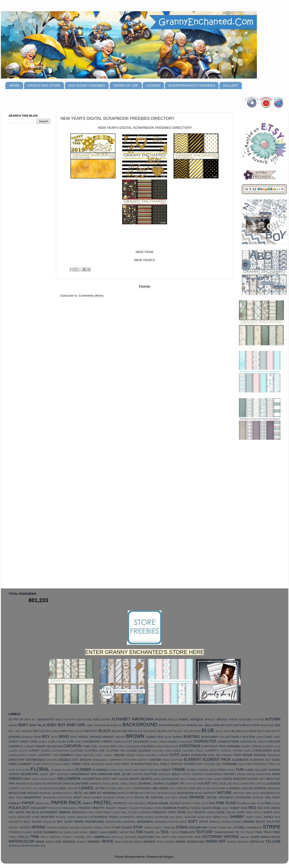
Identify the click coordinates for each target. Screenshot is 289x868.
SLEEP (69, 822)
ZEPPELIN (15, 846)
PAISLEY (15, 803)
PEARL (164, 803)
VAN (158, 837)
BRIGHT (109, 737)
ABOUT (59, 719)
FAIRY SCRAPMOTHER (137, 764)
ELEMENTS (241, 760)
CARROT (107, 742)
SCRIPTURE (162, 817)
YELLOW (273, 841)
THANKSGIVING (224, 832)
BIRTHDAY (91, 731)
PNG (268, 803)
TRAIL (259, 832)
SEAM (201, 817)
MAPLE (224, 788)
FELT (219, 764)
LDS (35, 788)
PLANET (252, 803)
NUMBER (97, 798)
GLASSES (137, 774)
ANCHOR (161, 719)
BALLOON (212, 725)
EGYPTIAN (177, 760)
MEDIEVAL (45, 793)
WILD (118, 842)
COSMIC (32, 755)
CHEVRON (72, 746)
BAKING (192, 725)
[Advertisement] (27, 198)
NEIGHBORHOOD (270, 793)
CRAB (78, 755)
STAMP (116, 828)
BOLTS (261, 731)
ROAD (98, 812)
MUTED (199, 793)
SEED (208, 817)
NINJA (87, 798)
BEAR (256, 725)
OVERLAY (258, 798)
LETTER (100, 788)
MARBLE (235, 788)
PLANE (242, 803)
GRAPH (241, 774)
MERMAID (58, 793)
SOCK (183, 822)
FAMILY (165, 764)
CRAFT (99, 755)
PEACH (153, 803)
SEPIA (217, 817)
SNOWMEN (161, 822)
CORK (248, 751)
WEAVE (50, 842)
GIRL (117, 774)
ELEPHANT (257, 760)
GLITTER (151, 774)
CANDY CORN (47, 742)
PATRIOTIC (120, 803)
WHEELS (82, 842)
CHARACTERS (228, 742)
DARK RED (215, 755)
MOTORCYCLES (167, 793)
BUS (222, 737)
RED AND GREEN (269, 808)
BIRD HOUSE (76, 731)
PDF (131, 803)
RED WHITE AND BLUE (24, 812)
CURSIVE (163, 755)
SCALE (13, 817)
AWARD (13, 725)
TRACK (250, 832)
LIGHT (128, 788)
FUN (240, 770)
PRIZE (158, 808)
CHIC (94, 746)
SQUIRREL (87, 828)
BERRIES (27, 731)
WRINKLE (243, 842)
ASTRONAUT (246, 719)
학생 (43, 846)
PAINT (277, 798)
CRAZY (108, 755)
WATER (276, 837)
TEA (157, 832)
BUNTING (192, 737)
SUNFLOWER (72, 832)
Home (144, 286)
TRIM (34, 837)
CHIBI (86, 746)
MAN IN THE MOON (208, 788)
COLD (177, 751)
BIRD (64, 731)
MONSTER (123, 793)
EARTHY (143, 760)
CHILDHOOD (132, 746)
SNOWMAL (130, 822)
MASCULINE (18, 793)
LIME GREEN (160, 788)
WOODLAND (196, 842)
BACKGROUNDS (169, 725)
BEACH (247, 725)
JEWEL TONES (128, 784)
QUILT (226, 808)
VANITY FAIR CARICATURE (177, 837)
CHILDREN (147, 746)
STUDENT (27, 832)
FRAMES (192, 770)
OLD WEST (171, 798)
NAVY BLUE (252, 793)
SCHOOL (61, 817)
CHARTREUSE (248, 742)
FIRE (249, 764)
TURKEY (67, 837)
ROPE (172, 812)
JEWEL (115, 784)
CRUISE (130, 755)
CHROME (233, 746)
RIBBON (65, 812)
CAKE (268, 737)
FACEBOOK (97, 764)
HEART (134, 779)
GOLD (176, 774)
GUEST (52, 779)
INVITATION (54, 784)
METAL (78, 793)
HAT (115, 779)
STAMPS (127, 828)
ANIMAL (184, 719)
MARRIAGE (274, 788)
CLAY (277, 746)
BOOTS (276, 731)
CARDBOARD (91, 742)
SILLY (27, 822)
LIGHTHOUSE (142, 788)
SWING (104, 832)
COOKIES (226, 751)
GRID (35, 779)
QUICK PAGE (212, 808)
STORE (239, 828)
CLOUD (131, 751)
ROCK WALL (120, 812)
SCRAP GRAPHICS (78, 817)
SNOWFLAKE (94, 822)
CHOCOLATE (171, 746)
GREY (27, 779)
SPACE (203, 822)
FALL (156, 764)
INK (44, 784)
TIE (237, 832)
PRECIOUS (55, 808)
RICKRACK (79, 812)
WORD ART (216, 841)
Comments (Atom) (91, 296)
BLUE (208, 730)
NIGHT (77, 798)
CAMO (277, 737)
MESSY (69, 793)
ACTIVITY (70, 719)
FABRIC (77, 764)
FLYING (113, 770)
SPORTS (25, 828)
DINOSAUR (274, 755)
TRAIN (267, 832)
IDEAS (38, 784)
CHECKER (274, 742)
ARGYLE (222, 719)
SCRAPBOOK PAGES (104, 817)
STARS (182, 827)
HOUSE (21, 784)
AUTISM (259, 719)
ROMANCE (145, 812)
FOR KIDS (154, 770)
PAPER (28, 803)
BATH (230, 725)
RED (252, 808)
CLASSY (268, 746)
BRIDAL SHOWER (90, 737)
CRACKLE (88, 755)
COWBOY (66, 755)
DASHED (227, 755)
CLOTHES (77, 751)
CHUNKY (246, 746)
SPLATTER (274, 822)
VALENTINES (146, 837)
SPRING (39, 827)
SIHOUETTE (16, 822)
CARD (78, 742)
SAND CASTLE (254, 812)
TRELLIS (23, 837)
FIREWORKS (260, 764)
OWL (268, 798)
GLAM (126, 774)
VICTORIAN (212, 837)
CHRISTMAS (190, 746)
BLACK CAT (165, 731)
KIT (208, 783)
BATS (238, 725)
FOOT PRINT (140, 770)
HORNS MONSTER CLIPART (241, 779)
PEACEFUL (140, 803)
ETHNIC (37, 764)
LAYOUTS (26, 788)
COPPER (238, 751)
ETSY (46, 764)
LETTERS (111, 788)
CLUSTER (158, 751)
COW (55, 755)
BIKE (49, 731)
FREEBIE (203, 770)
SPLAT (260, 822)
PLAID (231, 803)
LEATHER (73, 788)
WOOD (181, 842)
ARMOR (233, 719)
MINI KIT (96, 793)
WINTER (149, 842)
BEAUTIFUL (267, 725)
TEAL (165, 832)
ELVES (276, 760)
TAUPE (149, 832)
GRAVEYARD (263, 774)
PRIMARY (111, 808)
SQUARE (75, 828)
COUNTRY (44, 755)
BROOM (120, 737)
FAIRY (117, 764)
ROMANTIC (160, 812)
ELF (268, 760)
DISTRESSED (35, 760)
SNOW (79, 822)
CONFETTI (212, 751)
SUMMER (50, 832)
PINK (220, 803)
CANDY (14, 742)
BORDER (15, 737)
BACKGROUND (140, 725)
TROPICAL (55, 837)
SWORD (124, 832)
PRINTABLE (147, 808)
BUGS (169, 737)
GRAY (276, 774)
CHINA (159, 746)
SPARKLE (215, 822)
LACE (223, 784)
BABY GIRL (76, 725)
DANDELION (199, 755)
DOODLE (65, 760)
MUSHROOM (185, 793)
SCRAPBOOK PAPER (131, 817)
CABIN (260, 737)
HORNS (217, 779)
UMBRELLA (102, 837)
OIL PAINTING (154, 798)
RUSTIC (200, 812)
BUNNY (178, 737)
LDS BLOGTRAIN (48, 788)
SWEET (94, 832)
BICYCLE (39, 731)
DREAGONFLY (101, 760)
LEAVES (86, 788)
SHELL (259, 817)
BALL (201, 725)
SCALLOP (24, 817)
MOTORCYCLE (148, 793)
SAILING (231, 812)
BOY (46, 737)
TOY (243, 832)
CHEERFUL (16, 746)
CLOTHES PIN (116, 751)
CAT (129, 742)
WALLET (245, 837)
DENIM (247, 755)
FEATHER (210, 764)
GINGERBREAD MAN (83, 774)
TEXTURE (204, 832)
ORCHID (212, 798)
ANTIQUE (197, 719)
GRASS (251, 774)
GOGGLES (164, 774)
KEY (195, 784)
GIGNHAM (63, 774)
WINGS (138, 842)
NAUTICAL (239, 793)
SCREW (149, 817)
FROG (222, 770)
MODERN (109, 793)
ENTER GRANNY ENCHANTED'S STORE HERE (144, 652)
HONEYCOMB (204, 779)
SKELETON (49, 822)
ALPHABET (121, 719)
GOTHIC (186, 774)
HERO (157, 779)
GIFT (53, 774)
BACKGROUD (114, 725)
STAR (138, 827)
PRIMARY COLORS (128, 808)
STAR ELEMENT (153, 828)
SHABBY (237, 817)
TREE (276, 832)
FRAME (179, 770)
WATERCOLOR (22, 841)
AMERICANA (143, 719)
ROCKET (133, 812)
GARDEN (275, 770)
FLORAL (40, 769)
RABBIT (235, 808)
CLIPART (34, 751)
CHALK (154, 742)
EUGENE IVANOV (61, 764)
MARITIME (247, 788)
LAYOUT (14, 788)
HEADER (123, 779)
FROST (231, 770)
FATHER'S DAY (193, 764)
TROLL (44, 837)
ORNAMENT (226, 798)
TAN (139, 832)
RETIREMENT (49, 812)
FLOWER (83, 770)
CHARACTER (205, 741)
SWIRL (113, 832)
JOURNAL (145, 784)
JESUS (106, 784)
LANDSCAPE (247, 784)
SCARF (36, 817)
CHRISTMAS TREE (213, 746)
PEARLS (175, 803)
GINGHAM (105, 774)
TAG (132, 832)
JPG (183, 784)
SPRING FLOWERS (58, 828)
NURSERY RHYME (114, 798)
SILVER (37, 822)
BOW (38, 737)
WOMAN (170, 842)
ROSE (181, 812)
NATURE (224, 793)
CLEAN (13, 751)
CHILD (121, 746)
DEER (237, 755)
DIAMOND (260, 755)
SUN (61, 832)
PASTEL (103, 803)
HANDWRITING (91, 779)
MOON (135, 793)
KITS (215, 784)
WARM (255, 837)
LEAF (62, 788)
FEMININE (230, 764)
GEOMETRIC (29, 774)
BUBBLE (151, 737)
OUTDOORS (243, 798)
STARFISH (169, 828)
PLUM (261, 803)
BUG (161, 737)
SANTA (268, 812)
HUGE (30, 784)
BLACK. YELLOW (184, 731)
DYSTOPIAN (130, 760)
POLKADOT (39, 808)
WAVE (40, 842)
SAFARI (211, 812)
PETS (205, 803)
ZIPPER (25, 846)
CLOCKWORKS (60, 751)
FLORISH (56, 770)
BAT (223, 725)
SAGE (221, 812)
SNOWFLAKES (114, 822)
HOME (14, 85)
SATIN (277, 812)
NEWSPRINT (32, 797)
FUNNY (249, 770)
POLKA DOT (19, 808)
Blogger (169, 857)
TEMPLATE (187, 832)
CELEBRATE (141, 742)
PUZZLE (196, 808)
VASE (198, 837)
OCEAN (139, 798)
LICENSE (153, 85)
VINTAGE (231, 837)
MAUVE (33, 793)
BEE (278, 725)
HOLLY (184, 779)
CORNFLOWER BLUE (266, 751)
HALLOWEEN (69, 778)
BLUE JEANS (223, 731)
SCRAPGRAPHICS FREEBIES (192, 85)
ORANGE (197, 797)
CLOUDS (145, 751)
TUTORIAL (79, 837)
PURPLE (183, 808)
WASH (265, 837)
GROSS (43, 779)
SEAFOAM (190, 817)
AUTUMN (272, 719)
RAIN (244, 808)
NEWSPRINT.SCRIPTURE (58, 798)
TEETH (174, 832)
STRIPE (272, 827)
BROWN (135, 736)
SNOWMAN (145, 822)
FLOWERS (100, 770)
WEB (58, 842)
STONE (213, 828)
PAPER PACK (66, 803)
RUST (190, 812)
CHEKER (29, 746)
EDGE (166, 760)
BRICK (74, 737)
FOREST (166, 770)
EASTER (155, 760)
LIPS (172, 788)
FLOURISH (69, 770)
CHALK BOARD (168, 742)
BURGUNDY (210, 737)
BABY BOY (56, 725)
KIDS (201, 784)
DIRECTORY (17, 760)
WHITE (108, 841)
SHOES (269, 817)
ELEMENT (192, 759)
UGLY (89, 837)
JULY (189, 784)
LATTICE (260, 784)
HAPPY (106, 779)
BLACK (105, 731)
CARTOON (120, 742)
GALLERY (231, 85)
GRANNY (230, 774)
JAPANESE (95, 784)
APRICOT (210, 719)
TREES (13, 837)
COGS (168, 751)
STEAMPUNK (198, 828)
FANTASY (177, 764)
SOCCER (174, 822)
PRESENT (85, 808)
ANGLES (173, 719)
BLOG (197, 731)
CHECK (262, 742)
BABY (23, 725)
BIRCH (56, 731)
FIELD (242, 764)
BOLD (253, 731)
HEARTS (147, 779)
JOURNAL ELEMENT (166, 784)
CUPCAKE (150, 755)
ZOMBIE (35, 846)
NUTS (129, 798)
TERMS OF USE (126, 85)
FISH (271, 764)
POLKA (276, 803)
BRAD (64, 737)
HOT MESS (267, 779)
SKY (60, 822)
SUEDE (38, 832)
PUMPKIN (169, 808)
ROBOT (107, 812)
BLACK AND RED (123, 731)
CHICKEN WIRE (107, 746)
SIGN (277, 817)
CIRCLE (257, 746)
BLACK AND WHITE (146, 731)
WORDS (232, 842)
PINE (212, 803)
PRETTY (98, 808)
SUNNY (84, 832)
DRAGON (85, 760)
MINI (86, 793)
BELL (12, 731)
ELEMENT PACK (217, 759)
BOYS (54, 737)
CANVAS (61, 742)
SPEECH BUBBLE (232, 822)
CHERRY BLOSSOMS (49, 746)
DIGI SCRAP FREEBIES (87, 85)
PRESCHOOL (70, 808)
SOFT (193, 821)
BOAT (245, 731)
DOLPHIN (52, 760)
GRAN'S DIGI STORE (44, 85)
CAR (70, 742)
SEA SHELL (176, 817)
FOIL (121, 770)
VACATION (130, 837)
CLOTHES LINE (95, 751)
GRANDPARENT (214, 774)
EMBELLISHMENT (20, 764)
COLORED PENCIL (193, 751)
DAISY (185, 755)
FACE (86, 764)
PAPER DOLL (43, 803)
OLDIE (183, 798)
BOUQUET (27, 737)
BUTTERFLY (234, 737)
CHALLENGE (185, 742)
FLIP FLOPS (23, 770)
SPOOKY (14, 828)
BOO (268, 731)
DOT (75, 760)
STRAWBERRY (254, 828)
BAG (184, 725)
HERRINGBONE (170, 779)
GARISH (14, 774)
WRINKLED (257, 842)
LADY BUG (233, 784)
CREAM (119, 755)
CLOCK (46, 751)
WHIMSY (94, 842)
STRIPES (15, 832)
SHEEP (250, 817)
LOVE (192, 788)
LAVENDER (273, 784)
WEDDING (69, 842)
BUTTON (249, 737)
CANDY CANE (28, 742)
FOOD (128, 770)
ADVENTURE (84, 719)
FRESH (213, 770)
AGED (96, 719)
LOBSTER (181, 788)
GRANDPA (198, 774)
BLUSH (236, 731)
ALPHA (106, 719)
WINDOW (127, 842)
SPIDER (249, 822)
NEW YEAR (15, 798)
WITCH (160, 842)
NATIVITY (210, 793)
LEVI (121, 788)
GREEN (15, 778)
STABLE (98, 828)
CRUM (140, 755)
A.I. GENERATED (43, 719)
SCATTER (48, 817)
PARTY (88, 803)
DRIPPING (116, 760)
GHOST (44, 774)
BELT (18, 731)
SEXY (225, 817)
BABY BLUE (38, 725)
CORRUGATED (17, 755)
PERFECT (187, 803)
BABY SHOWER (96, 725)
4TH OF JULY (22, 719)
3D (11, 719)
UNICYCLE (117, 837)
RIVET (90, 812)
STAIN (107, 828)
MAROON (260, 788)
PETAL (197, 803)
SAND (240, 812)
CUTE (174, 755)
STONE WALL (225, 828)
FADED (109, 764)
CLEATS (23, 751)
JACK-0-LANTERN (75, 784)
